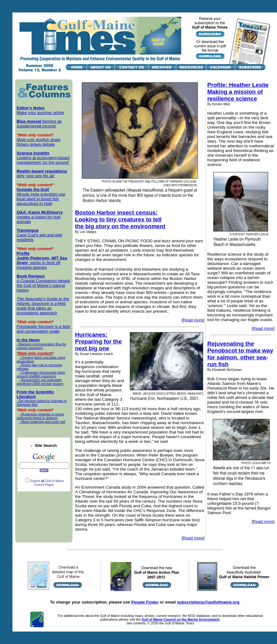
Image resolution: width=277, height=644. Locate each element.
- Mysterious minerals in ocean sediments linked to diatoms (41, 416)
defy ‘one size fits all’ (42, 173)
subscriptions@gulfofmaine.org (208, 602)
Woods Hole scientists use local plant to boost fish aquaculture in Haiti (41, 197)
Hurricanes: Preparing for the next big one (98, 341)
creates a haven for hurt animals (40, 217)
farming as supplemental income (39, 124)
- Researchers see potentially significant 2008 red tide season (40, 382)
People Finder (145, 602)
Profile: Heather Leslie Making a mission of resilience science (238, 92)
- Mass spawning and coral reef (41, 422)
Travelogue (28, 230)
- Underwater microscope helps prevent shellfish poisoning (41, 374)
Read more (193, 320)
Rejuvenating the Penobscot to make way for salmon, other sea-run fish (240, 354)
